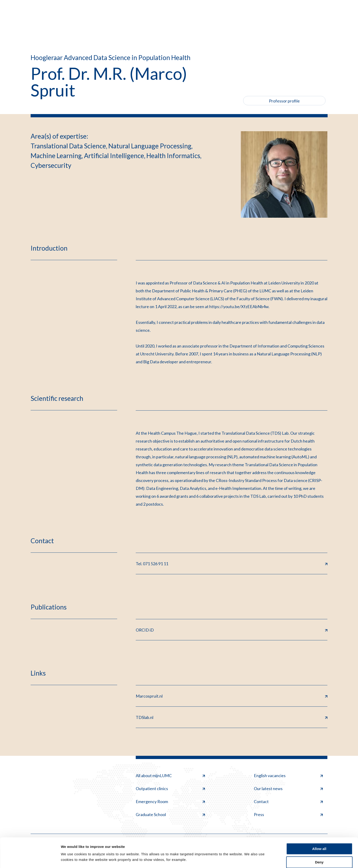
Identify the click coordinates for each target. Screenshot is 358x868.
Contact (288, 802)
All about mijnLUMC (170, 776)
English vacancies (288, 776)
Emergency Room (170, 802)
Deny (319, 849)
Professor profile (284, 101)
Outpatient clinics (170, 789)
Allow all (319, 835)
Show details (72, 859)
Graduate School (170, 815)
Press (288, 815)
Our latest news (288, 789)
